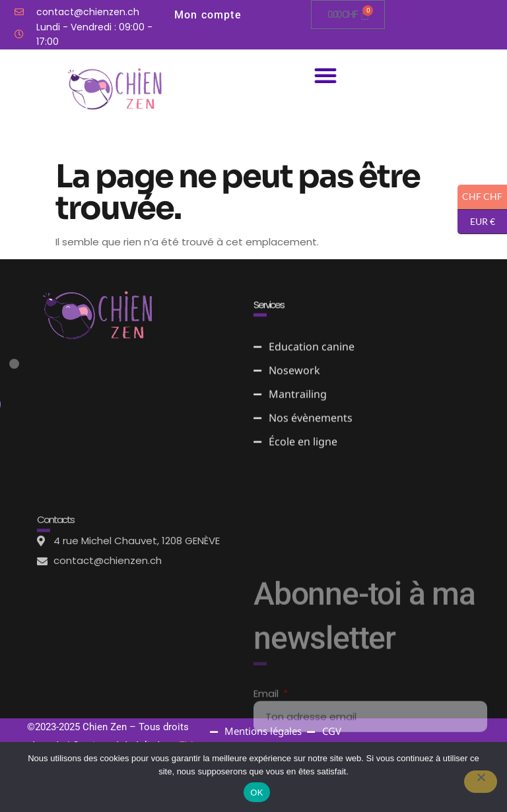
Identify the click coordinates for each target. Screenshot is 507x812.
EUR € (476, 222)
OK (256, 793)
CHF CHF (480, 197)
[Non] (480, 782)
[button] (325, 75)
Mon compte (208, 15)
